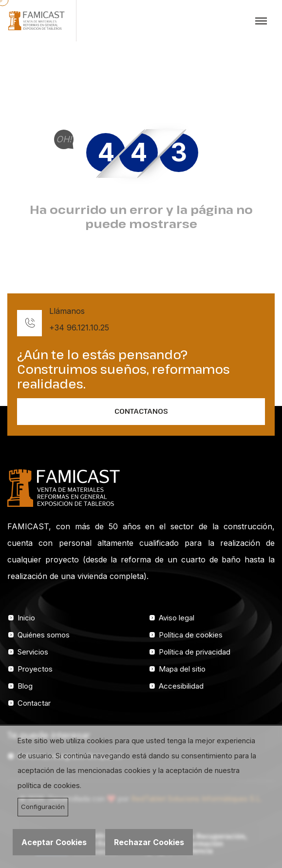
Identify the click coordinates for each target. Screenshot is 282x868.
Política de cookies (191, 635)
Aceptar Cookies (54, 842)
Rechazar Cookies (149, 842)
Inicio (26, 618)
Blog (25, 686)
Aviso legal (177, 618)
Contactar (34, 703)
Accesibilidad (181, 686)
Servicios (33, 652)
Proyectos (35, 669)
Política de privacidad (195, 652)
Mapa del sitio (182, 669)
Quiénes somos (44, 635)
